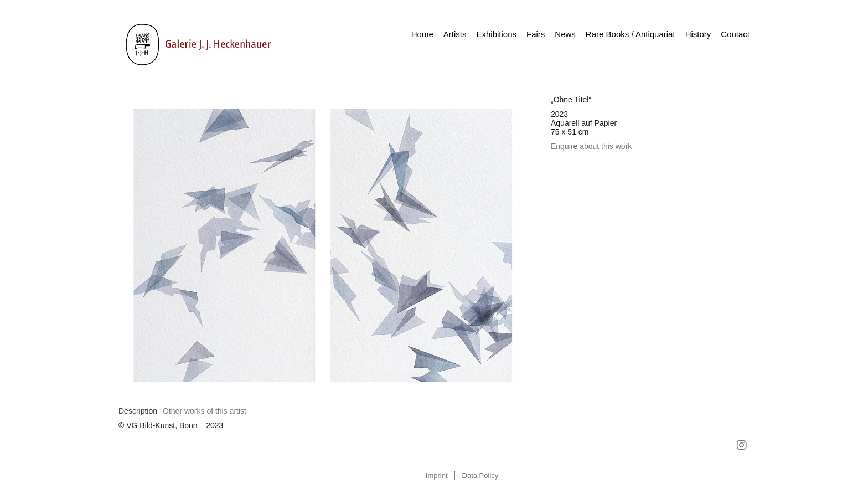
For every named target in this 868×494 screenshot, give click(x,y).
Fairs (536, 34)
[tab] (138, 411)
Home (422, 34)
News (565, 34)
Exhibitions (496, 34)
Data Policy (480, 475)
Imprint (437, 475)
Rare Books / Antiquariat (631, 34)
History (698, 34)
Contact (735, 34)
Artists (455, 34)
